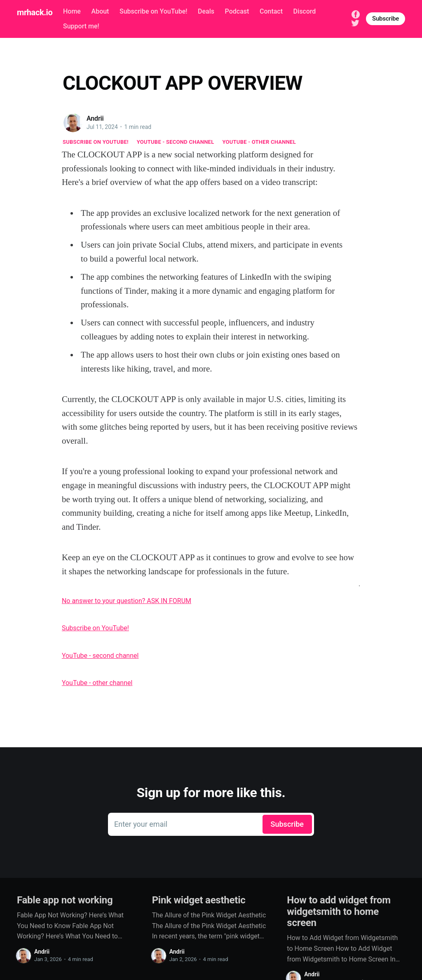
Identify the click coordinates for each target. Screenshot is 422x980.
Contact (271, 11)
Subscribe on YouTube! (153, 11)
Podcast (237, 11)
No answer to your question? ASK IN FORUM (127, 601)
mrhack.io (35, 12)
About (100, 11)
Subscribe (386, 19)
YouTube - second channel (176, 142)
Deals (206, 11)
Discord (305, 11)
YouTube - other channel (259, 142)
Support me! (81, 26)
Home (72, 11)
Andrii (95, 118)
